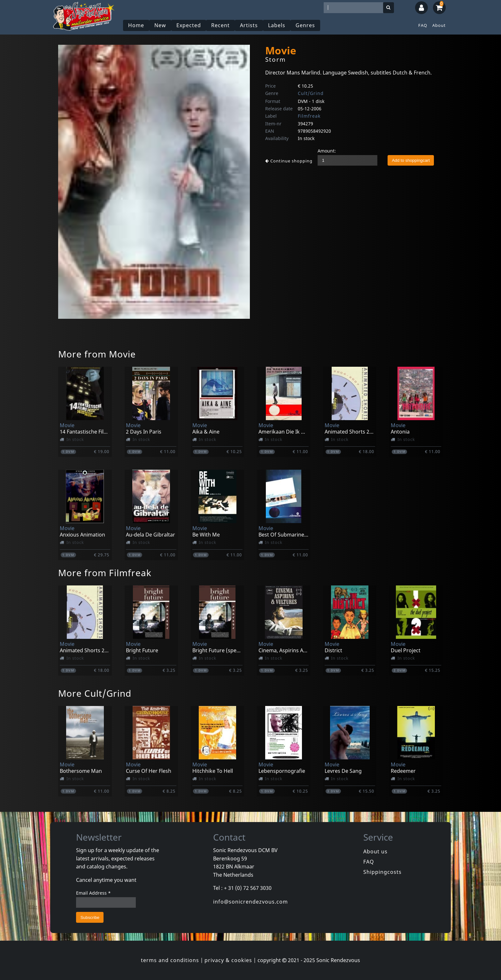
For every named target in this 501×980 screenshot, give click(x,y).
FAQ (423, 25)
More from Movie (97, 354)
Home (136, 25)
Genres (305, 25)
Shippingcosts (382, 872)
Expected (189, 25)
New (160, 25)
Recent (220, 25)
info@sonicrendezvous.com (250, 902)
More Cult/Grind (95, 693)
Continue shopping (289, 161)
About (439, 25)
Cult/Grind (311, 93)
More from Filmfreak (105, 573)
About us (375, 851)
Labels (277, 25)
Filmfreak (309, 116)
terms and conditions (170, 960)
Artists (249, 25)
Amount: (327, 151)
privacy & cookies (228, 960)
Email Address (93, 893)
